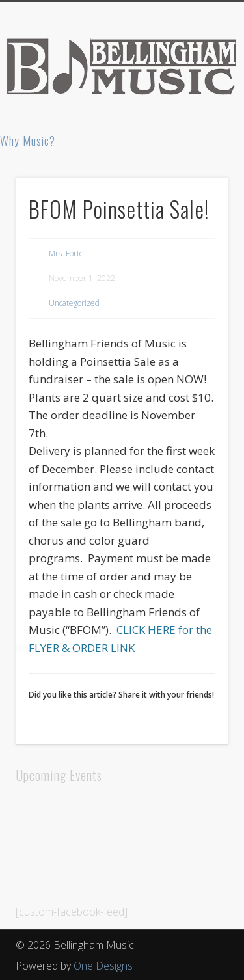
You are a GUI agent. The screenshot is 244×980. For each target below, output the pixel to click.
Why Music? (28, 141)
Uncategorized (74, 303)
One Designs (103, 966)
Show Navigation (197, 116)
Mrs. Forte (66, 253)
